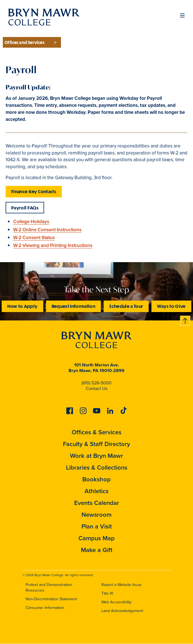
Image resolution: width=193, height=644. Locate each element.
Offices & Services (97, 432)
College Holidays (31, 222)
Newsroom (97, 515)
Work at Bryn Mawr (97, 456)
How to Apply (22, 306)
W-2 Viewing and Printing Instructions (53, 245)
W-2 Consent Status (34, 238)
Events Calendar (97, 503)
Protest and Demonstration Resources (49, 588)
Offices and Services (24, 42)
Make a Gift (97, 550)
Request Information (74, 306)
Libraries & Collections (97, 468)
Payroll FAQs (25, 208)
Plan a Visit (97, 526)
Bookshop (97, 479)
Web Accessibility (116, 602)
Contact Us (97, 388)
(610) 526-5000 (97, 383)
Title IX (107, 593)
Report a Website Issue (122, 585)
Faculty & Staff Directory (97, 444)
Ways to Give (171, 306)
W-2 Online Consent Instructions (47, 230)
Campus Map (97, 538)
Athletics (97, 491)
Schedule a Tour (126, 306)
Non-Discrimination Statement (51, 599)
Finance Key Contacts (34, 191)
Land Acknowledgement (122, 611)
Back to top (185, 320)
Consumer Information (45, 608)
